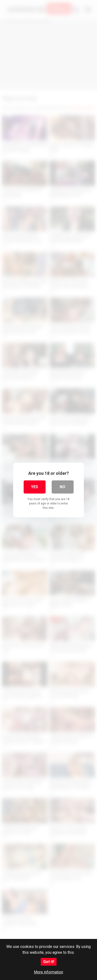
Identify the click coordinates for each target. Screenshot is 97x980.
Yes (34, 487)
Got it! (49, 962)
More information (48, 972)
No (63, 487)
